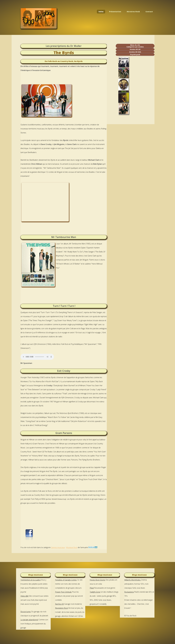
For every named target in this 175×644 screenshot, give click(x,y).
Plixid (92, 588)
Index (101, 12)
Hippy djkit (24, 596)
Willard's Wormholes (133, 580)
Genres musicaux (58, 547)
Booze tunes (26, 612)
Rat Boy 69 (59, 604)
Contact (149, 12)
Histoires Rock (133, 12)
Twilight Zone (95, 592)
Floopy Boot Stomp (97, 580)
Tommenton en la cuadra (31, 580)
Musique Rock (72, 547)
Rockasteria (129, 592)
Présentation (115, 12)
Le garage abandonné (29, 620)
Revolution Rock (61, 608)
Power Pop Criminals (63, 592)
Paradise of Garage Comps (66, 580)
